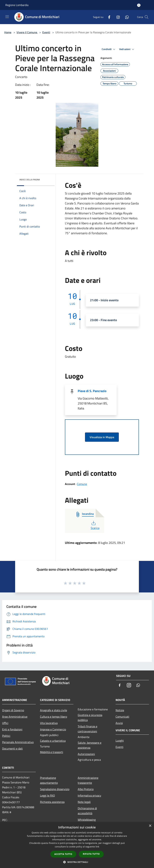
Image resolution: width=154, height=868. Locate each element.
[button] (77, 862)
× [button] (150, 826)
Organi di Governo (13, 710)
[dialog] (77, 845)
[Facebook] (108, 17)
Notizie (120, 710)
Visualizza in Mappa (102, 437)
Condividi (109, 49)
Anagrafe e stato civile (54, 710)
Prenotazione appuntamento (49, 780)
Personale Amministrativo (18, 742)
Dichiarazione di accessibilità (87, 811)
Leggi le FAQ (47, 795)
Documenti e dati (12, 748)
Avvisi (119, 723)
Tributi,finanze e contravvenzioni (87, 729)
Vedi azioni (127, 49)
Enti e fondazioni (12, 729)
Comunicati (122, 717)
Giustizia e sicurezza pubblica (90, 717)
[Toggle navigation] (7, 17)
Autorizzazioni (86, 754)
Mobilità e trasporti (52, 752)
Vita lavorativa (49, 723)
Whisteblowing (87, 820)
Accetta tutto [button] (63, 854)
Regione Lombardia (17, 5)
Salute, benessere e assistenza (90, 745)
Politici (6, 736)
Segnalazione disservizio (55, 789)
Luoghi (120, 741)
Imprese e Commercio (53, 729)
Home (8, 32)
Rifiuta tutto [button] (91, 854)
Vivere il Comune (27, 32)
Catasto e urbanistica (53, 741)
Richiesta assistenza (52, 802)
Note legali (84, 802)
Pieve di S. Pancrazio (92, 391)
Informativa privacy (89, 795)
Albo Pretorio (86, 789)
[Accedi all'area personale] (139, 5)
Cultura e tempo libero (54, 717)
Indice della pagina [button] (30, 180)
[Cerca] (147, 17)
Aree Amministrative (15, 717)
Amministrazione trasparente (88, 780)
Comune (82, 484)
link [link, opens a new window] (97, 847)
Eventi (46, 32)
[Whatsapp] (126, 17)
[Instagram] (117, 17)
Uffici (5, 723)
